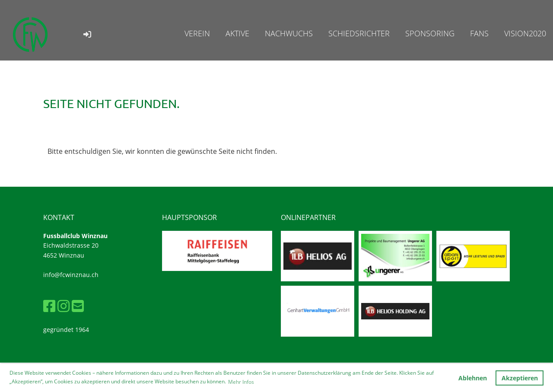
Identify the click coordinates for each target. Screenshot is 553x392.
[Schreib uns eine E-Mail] (78, 306)
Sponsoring (430, 33)
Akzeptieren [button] (520, 378)
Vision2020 (525, 33)
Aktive (237, 33)
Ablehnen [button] (473, 378)
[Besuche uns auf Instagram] (64, 306)
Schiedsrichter (359, 33)
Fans (479, 33)
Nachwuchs (289, 33)
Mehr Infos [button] (241, 382)
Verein (197, 33)
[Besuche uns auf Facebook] (49, 306)
